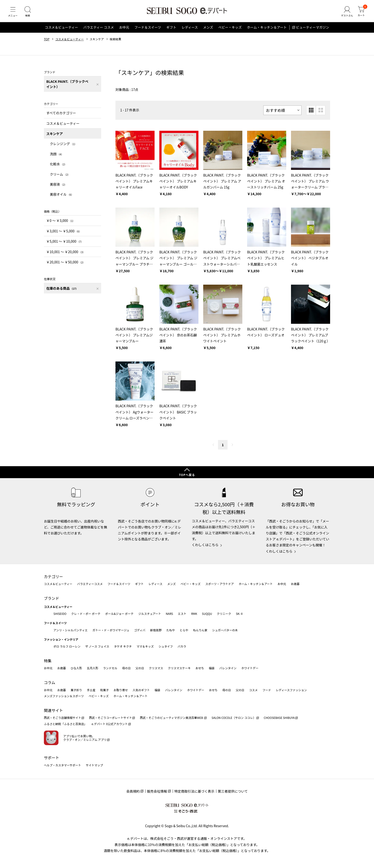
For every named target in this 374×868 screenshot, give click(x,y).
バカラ (182, 646)
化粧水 (58, 166)
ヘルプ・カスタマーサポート (62, 765)
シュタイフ (166, 646)
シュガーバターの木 (225, 630)
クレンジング (63, 146)
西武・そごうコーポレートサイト (110, 718)
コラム (50, 683)
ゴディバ (140, 630)
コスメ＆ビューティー (61, 30)
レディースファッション (291, 690)
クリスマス (156, 668)
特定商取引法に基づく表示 (194, 791)
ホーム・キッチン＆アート (267, 30)
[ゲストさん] (346, 13)
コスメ (253, 690)
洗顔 (57, 156)
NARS (169, 614)
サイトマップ (94, 765)
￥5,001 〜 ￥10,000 (65, 244)
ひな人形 (76, 668)
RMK (194, 614)
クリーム (60, 176)
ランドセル (110, 668)
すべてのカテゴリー (61, 115)
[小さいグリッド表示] (311, 112)
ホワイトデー (250, 668)
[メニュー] (13, 13)
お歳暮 (295, 584)
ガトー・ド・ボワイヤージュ (111, 630)
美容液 (58, 186)
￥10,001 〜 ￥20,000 (66, 254)
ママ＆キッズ (145, 646)
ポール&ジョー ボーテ (119, 614)
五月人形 (93, 668)
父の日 (140, 668)
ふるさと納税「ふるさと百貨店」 (65, 724)
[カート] (361, 13)
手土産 (91, 690)
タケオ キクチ (123, 646)
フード (267, 690)
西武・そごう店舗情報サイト (62, 718)
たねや (171, 630)
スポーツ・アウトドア (220, 584)
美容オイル (62, 197)
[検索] (29, 13)
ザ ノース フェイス (97, 646)
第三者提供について (233, 791)
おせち (200, 668)
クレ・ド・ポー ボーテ (86, 614)
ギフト (171, 30)
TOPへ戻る (187, 475)
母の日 (126, 668)
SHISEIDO (60, 614)
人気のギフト (141, 690)
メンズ (208, 30)
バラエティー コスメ (99, 30)
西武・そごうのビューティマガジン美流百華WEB (172, 718)
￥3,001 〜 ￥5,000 (64, 233)
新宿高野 (156, 630)
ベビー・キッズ (230, 30)
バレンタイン (228, 668)
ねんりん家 (200, 630)
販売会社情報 (157, 791)
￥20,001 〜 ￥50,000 (66, 264)
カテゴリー (53, 576)
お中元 (124, 30)
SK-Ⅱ (240, 614)
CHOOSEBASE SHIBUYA (279, 718)
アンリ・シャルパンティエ (70, 630)
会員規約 (133, 791)
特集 (48, 661)
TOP (47, 41)
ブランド (52, 598)
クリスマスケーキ (179, 668)
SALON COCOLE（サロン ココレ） (234, 718)
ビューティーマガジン (313, 30)
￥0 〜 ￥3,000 (61, 223)
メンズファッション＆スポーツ (64, 696)
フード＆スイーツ (148, 30)
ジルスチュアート (150, 614)
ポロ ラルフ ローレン (67, 646)
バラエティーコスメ (90, 584)
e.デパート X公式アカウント (110, 724)
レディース (190, 30)
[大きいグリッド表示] (321, 112)
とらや (184, 630)
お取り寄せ (121, 690)
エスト (182, 614)
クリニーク (224, 614)
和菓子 (104, 690)
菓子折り (76, 690)
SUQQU (207, 614)
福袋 (212, 668)
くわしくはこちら (205, 545)
